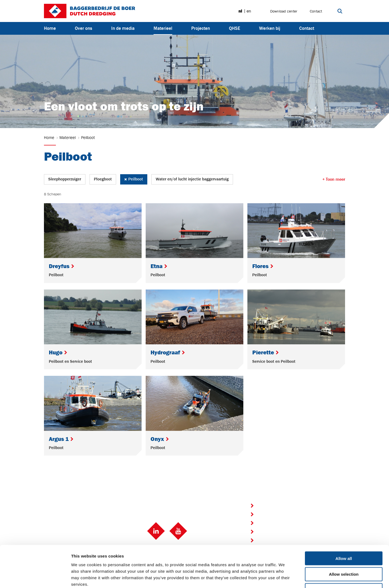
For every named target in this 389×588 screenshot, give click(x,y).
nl (240, 11)
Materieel (163, 28)
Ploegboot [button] (103, 179)
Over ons (84, 28)
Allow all (344, 521)
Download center (284, 11)
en (249, 11)
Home (50, 28)
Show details (285, 577)
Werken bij (270, 28)
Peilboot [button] (134, 179)
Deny (344, 553)
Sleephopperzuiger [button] (65, 179)
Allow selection (344, 537)
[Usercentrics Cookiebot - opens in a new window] (35, 577)
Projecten (201, 28)
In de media (123, 28)
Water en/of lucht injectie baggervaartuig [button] (192, 179)
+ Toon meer (334, 179)
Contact (316, 11)
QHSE (235, 28)
